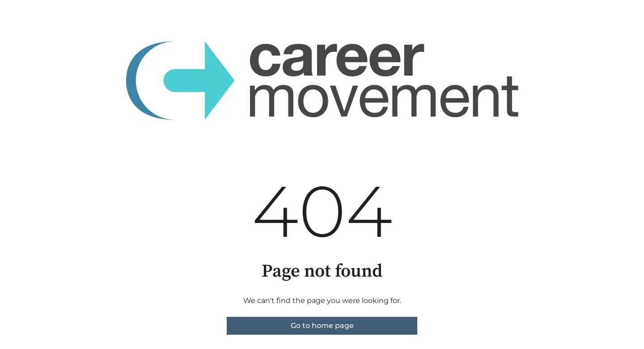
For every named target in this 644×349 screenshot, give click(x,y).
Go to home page (322, 326)
